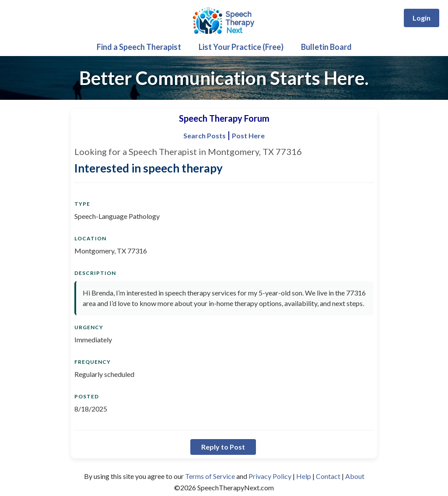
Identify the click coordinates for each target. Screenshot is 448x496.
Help (304, 476)
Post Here (248, 135)
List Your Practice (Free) (241, 47)
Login (422, 18)
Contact (328, 476)
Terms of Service (210, 476)
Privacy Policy (270, 476)
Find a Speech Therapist (139, 47)
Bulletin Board (326, 47)
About (355, 476)
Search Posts (205, 135)
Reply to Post (223, 447)
